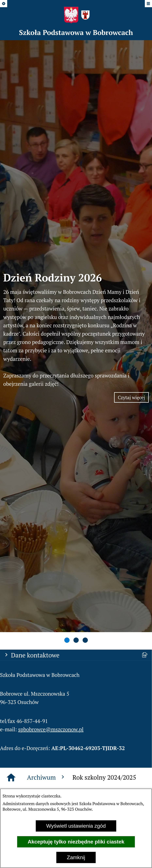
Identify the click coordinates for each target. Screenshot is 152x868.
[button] (42, 515)
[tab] (67, 327)
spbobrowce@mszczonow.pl (51, 416)
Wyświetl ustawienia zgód (76, 826)
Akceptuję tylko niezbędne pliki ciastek (76, 842)
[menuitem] (76, 706)
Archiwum (46, 464)
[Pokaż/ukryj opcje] (4, 4)
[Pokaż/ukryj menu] (148, 4)
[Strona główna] (11, 464)
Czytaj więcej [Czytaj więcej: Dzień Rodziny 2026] (133, 242)
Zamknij (76, 857)
